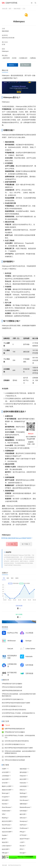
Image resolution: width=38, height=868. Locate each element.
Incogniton (5, 797)
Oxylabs (4, 835)
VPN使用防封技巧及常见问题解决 (12, 684)
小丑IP (22, 842)
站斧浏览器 (29, 665)
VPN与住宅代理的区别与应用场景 (12, 687)
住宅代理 (5, 783)
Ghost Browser (6, 807)
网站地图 (5, 865)
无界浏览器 (29, 673)
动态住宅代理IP (7, 832)
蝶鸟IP (4, 839)
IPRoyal (22, 832)
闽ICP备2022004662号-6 (15, 865)
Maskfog (5, 818)
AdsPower (23, 825)
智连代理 (5, 842)
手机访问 (26, 65)
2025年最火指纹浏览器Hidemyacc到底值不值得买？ (17, 538)
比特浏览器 (23, 786)
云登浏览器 (5, 776)
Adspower (23, 776)
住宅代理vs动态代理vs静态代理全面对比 (14, 710)
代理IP (4, 769)
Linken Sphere (30, 649)
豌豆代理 (22, 814)
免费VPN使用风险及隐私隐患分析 (12, 690)
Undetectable (6, 811)
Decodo (22, 846)
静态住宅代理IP (7, 821)
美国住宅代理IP (7, 790)
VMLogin (5, 853)
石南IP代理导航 (11, 3)
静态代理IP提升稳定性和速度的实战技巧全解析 (16, 703)
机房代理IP (5, 849)
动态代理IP (5, 779)
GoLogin (22, 853)
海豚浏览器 (23, 804)
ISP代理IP (5, 800)
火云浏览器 (29, 633)
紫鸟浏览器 (23, 772)
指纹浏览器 (17, 9)
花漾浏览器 (23, 797)
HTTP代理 (23, 835)
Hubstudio (29, 656)
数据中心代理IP (7, 786)
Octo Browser (24, 800)
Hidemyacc (5, 51)
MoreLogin (5, 793)
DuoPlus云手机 (13, 633)
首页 (10, 9)
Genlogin (29, 641)
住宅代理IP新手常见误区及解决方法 (13, 699)
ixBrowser (23, 818)
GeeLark (10, 649)
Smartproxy (23, 821)
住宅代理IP (5, 772)
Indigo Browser (6, 828)
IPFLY (21, 849)
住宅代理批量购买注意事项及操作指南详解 (15, 716)
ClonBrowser (24, 828)
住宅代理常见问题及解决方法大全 (12, 706)
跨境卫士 (22, 790)
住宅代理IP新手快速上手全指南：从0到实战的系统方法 (18, 713)
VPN (3, 814)
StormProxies (6, 825)
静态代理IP (23, 779)
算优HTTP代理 (24, 839)
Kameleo (5, 804)
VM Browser (12, 641)
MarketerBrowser (25, 807)
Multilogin (23, 793)
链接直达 (12, 65)
